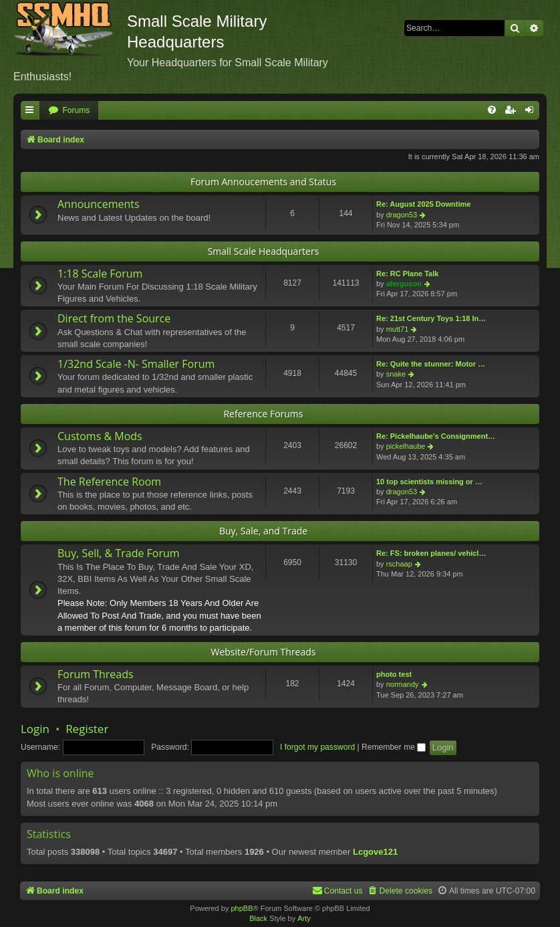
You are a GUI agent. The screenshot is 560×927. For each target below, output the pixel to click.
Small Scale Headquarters (264, 251)
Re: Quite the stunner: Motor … (431, 364)
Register (87, 729)
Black (258, 918)
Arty (304, 918)
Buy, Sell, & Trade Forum (119, 553)
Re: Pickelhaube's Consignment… (436, 436)
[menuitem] (69, 111)
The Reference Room (109, 482)
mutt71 (398, 329)
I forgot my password (317, 747)
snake (396, 374)
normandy (403, 684)
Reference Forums (263, 414)
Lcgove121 (375, 852)
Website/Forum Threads (264, 652)
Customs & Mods (100, 436)
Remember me (394, 747)
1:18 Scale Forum (100, 274)
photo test (394, 674)
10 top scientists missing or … (429, 482)
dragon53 (402, 215)
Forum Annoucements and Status (263, 182)
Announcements (99, 204)
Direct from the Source (114, 318)
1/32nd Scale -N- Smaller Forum (136, 364)
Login (35, 729)
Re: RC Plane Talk (407, 274)
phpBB (242, 908)
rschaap (399, 564)
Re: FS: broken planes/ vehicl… (431, 553)
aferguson (404, 284)
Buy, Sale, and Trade (263, 531)
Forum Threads (96, 674)
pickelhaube (406, 446)
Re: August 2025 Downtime (423, 204)
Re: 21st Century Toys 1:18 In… (431, 318)
